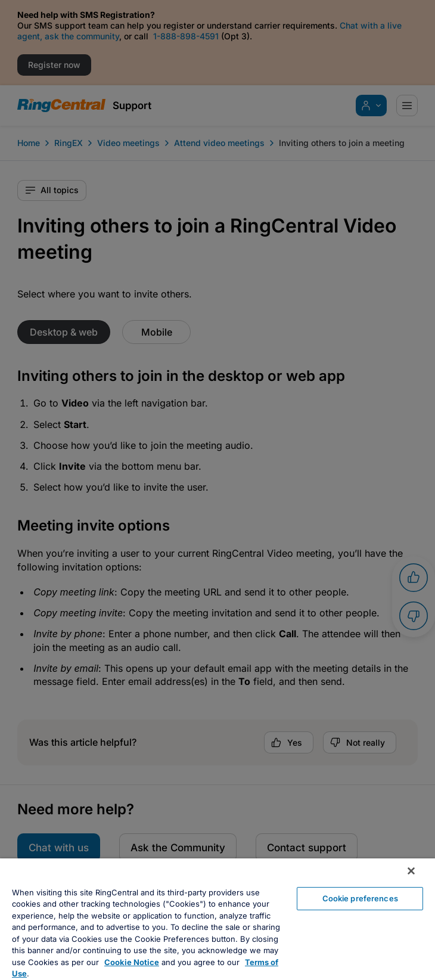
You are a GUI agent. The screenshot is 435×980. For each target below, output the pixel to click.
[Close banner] (411, 871)
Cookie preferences (360, 898)
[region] (218, 919)
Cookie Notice (132, 962)
